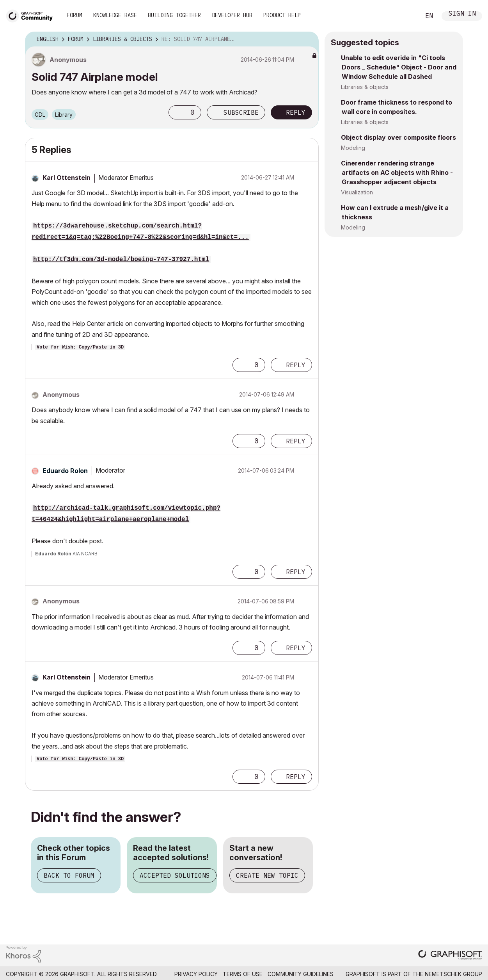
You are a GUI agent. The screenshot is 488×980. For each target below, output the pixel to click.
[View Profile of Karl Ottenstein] (67, 178)
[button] (176, 112)
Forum (75, 15)
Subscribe (241, 112)
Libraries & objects (365, 87)
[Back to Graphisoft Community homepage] (32, 15)
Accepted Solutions (175, 875)
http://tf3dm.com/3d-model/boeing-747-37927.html (121, 260)
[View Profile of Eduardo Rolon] (65, 471)
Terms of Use (243, 974)
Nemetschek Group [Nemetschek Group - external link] (453, 974)
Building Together (174, 15)
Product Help (282, 15)
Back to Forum (69, 875)
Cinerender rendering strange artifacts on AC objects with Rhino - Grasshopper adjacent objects (397, 173)
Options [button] (308, 39)
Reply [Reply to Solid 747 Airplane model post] (296, 112)
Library (64, 115)
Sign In (462, 14)
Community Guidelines (301, 974)
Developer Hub (232, 15)
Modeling (353, 148)
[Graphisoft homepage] (450, 956)
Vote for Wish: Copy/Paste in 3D (80, 347)
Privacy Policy (196, 974)
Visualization (357, 192)
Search (406, 16)
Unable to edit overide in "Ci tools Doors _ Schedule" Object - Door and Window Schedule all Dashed (399, 67)
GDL (40, 115)
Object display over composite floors (398, 137)
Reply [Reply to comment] (296, 365)
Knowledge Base (115, 15)
